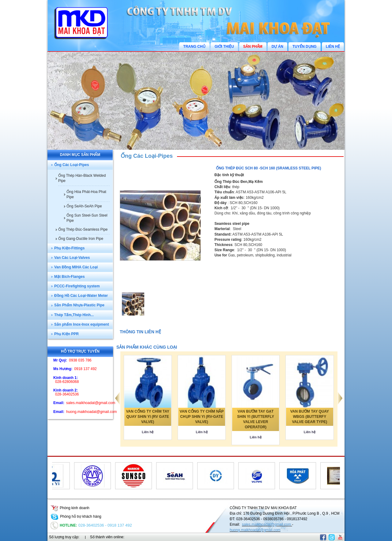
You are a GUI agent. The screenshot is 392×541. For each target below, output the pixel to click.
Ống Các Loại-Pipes (147, 156)
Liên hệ (148, 432)
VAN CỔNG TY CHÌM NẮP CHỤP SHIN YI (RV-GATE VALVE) (202, 417)
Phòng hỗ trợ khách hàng (76, 516)
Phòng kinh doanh (70, 508)
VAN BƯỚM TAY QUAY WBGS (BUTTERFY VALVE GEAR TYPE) (310, 417)
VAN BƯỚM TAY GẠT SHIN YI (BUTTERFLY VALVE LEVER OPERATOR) (256, 419)
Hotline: (64, 525)
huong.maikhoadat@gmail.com (255, 530)
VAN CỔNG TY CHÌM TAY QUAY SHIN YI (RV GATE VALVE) (148, 417)
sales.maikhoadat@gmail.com (267, 524)
